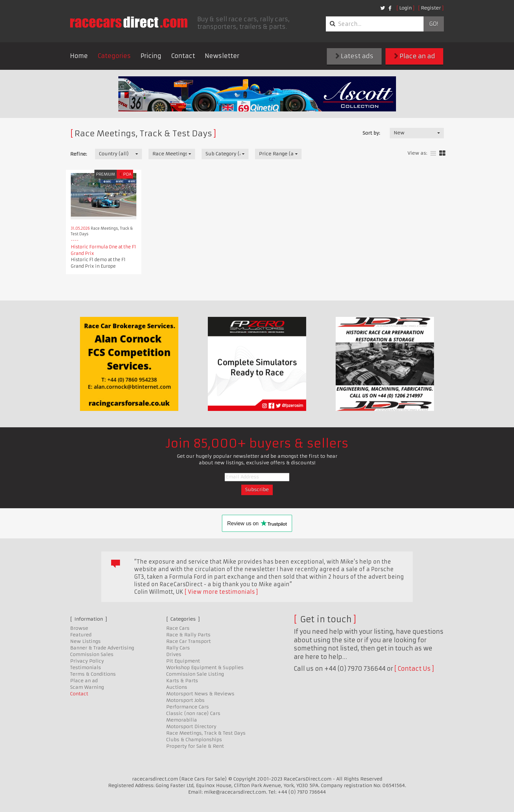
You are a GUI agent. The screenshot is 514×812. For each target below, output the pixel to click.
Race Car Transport (188, 641)
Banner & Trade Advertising (102, 648)
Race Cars (178, 628)
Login (405, 8)
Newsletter (222, 56)
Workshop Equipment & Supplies (205, 667)
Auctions (177, 687)
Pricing (151, 56)
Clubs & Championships (194, 740)
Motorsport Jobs (185, 700)
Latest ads (354, 56)
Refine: (79, 154)
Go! (434, 24)
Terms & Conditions (93, 674)
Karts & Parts (182, 681)
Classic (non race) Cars (193, 713)
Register (431, 8)
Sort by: (371, 133)
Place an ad (415, 56)
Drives (174, 654)
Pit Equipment (183, 661)
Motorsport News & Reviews (200, 694)
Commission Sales (92, 654)
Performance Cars (188, 707)
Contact (183, 56)
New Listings (85, 641)
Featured (81, 635)
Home (79, 56)
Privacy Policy (87, 661)
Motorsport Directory (191, 726)
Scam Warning (87, 687)
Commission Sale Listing (195, 674)
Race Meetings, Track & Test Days (206, 733)
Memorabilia (182, 720)
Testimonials (86, 667)
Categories (114, 56)
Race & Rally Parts (188, 635)
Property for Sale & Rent (195, 746)
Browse (79, 628)
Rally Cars (178, 648)
